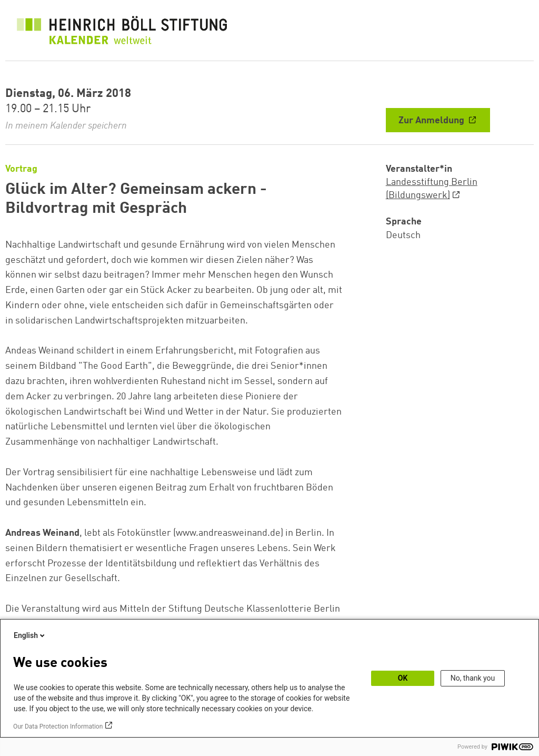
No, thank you (473, 678)
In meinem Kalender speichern (66, 126)
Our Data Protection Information (58, 726)
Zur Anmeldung (432, 121)
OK (403, 678)
